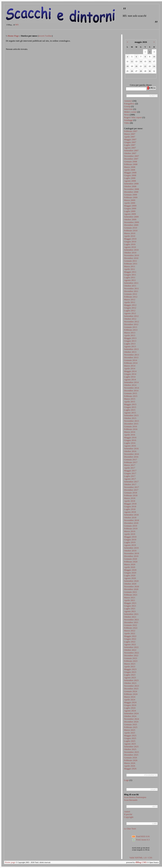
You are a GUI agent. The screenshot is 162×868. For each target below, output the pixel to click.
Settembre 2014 (131, 382)
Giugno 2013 (130, 341)
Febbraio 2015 (131, 396)
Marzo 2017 (130, 465)
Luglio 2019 (130, 542)
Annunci (128, 101)
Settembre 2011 (131, 283)
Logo (126, 780)
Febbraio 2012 (131, 297)
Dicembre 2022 (131, 655)
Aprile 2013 (130, 335)
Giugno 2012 (130, 308)
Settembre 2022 (131, 647)
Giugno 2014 (130, 374)
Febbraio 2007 (131, 131)
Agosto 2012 (130, 313)
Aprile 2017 (130, 468)
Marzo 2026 (130, 763)
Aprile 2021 (130, 600)
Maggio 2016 (130, 437)
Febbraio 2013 (131, 330)
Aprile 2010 (130, 236)
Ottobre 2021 (130, 617)
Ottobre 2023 (130, 683)
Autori (127, 812)
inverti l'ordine (45, 36)
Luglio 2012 (130, 311)
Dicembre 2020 (131, 589)
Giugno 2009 (130, 208)
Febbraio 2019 (131, 529)
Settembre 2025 (131, 747)
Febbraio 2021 (131, 595)
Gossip (127, 106)
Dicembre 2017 (131, 490)
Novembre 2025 (131, 752)
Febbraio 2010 (131, 230)
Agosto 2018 (130, 512)
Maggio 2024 (130, 702)
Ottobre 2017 (130, 484)
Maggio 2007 (130, 139)
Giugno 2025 (130, 738)
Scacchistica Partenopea (135, 797)
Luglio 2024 (130, 708)
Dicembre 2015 (131, 424)
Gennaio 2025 (131, 724)
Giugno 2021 (130, 606)
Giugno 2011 (130, 275)
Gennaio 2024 (131, 691)
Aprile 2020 (130, 567)
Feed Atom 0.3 (141, 840)
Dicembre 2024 (131, 722)
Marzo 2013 (130, 333)
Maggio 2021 (130, 603)
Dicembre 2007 (131, 159)
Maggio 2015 (130, 404)
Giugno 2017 (130, 473)
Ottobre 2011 (130, 286)
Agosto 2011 (130, 280)
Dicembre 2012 (131, 324)
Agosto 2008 (130, 181)
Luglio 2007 (130, 145)
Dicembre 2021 (131, 622)
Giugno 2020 (130, 573)
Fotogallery (129, 104)
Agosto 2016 (130, 446)
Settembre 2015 (131, 415)
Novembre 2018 (131, 520)
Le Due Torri (130, 829)
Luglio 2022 (130, 642)
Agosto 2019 (130, 545)
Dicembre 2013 (131, 357)
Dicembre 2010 (131, 258)
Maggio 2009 (130, 206)
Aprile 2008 (130, 170)
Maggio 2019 (130, 537)
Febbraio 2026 (131, 760)
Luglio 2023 (130, 675)
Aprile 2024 (130, 700)
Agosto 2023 (130, 678)
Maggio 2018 (130, 504)
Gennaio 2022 (131, 625)
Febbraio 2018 (131, 495)
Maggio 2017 (130, 471)
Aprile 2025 (130, 733)
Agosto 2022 (130, 644)
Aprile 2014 (130, 368)
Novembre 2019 (131, 553)
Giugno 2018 (130, 506)
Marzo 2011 (130, 266)
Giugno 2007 (130, 142)
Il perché (128, 814)
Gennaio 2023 (131, 658)
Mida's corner (130, 112)
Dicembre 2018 (131, 523)
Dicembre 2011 (131, 291)
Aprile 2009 (130, 203)
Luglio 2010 (130, 244)
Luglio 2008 (130, 178)
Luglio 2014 (130, 377)
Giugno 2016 (130, 440)
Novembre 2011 (131, 288)
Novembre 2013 (131, 355)
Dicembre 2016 (131, 457)
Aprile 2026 (130, 766)
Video (127, 123)
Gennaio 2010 (131, 228)
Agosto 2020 (130, 578)
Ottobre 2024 (130, 716)
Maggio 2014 (130, 371)
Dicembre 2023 (131, 689)
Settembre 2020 (131, 581)
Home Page (13, 36)
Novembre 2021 (131, 620)
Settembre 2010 (131, 250)
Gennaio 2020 (131, 559)
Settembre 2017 (131, 482)
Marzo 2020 (130, 564)
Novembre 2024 (131, 719)
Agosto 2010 (130, 247)
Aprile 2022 (130, 633)
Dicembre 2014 (131, 391)
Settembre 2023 (131, 680)
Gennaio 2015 (131, 393)
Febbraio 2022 (131, 628)
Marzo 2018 (130, 498)
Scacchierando (131, 800)
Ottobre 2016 (130, 451)
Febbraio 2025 (131, 727)
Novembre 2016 (131, 454)
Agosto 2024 (130, 711)
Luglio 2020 (130, 575)
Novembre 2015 (131, 421)
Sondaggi (128, 120)
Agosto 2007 (130, 148)
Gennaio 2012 (131, 294)
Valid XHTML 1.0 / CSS (141, 858)
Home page (10, 862)
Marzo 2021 (130, 597)
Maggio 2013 (130, 338)
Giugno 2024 (130, 705)
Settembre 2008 (131, 184)
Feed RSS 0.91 (141, 836)
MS (17, 25)
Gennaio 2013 (131, 327)
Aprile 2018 (130, 501)
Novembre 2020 (131, 586)
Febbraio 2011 (131, 264)
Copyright (129, 817)
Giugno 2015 (130, 407)
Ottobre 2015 (130, 418)
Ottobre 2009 (130, 219)
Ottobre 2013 (130, 352)
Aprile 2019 (130, 534)
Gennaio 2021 (131, 592)
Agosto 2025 (130, 744)
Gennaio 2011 (131, 261)
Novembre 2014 (131, 388)
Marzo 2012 (130, 299)
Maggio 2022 (130, 636)
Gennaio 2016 (131, 426)
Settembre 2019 (131, 548)
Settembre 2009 (131, 217)
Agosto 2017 (130, 479)
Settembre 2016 (131, 448)
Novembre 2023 (131, 686)
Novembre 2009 (131, 222)
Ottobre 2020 (130, 584)
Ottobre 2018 (130, 517)
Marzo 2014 (130, 366)
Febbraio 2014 (131, 363)
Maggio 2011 (130, 272)
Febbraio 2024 (131, 694)
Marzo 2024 (130, 697)
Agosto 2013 (130, 346)
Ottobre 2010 (130, 253)
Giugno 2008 (130, 175)
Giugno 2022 (130, 639)
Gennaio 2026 (131, 758)
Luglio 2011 (130, 277)
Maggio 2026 (130, 769)
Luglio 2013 (130, 344)
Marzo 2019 (130, 531)
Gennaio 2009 (131, 195)
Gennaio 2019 (131, 526)
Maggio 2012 (130, 305)
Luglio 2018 (130, 509)
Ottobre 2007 (130, 153)
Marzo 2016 (130, 432)
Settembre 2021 (131, 614)
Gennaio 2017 (131, 460)
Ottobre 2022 (130, 650)
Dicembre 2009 (131, 225)
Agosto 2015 (130, 413)
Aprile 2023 (130, 666)
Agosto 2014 (130, 380)
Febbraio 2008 (131, 164)
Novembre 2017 (131, 487)
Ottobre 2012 (130, 319)
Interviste (128, 109)
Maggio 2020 (130, 570)
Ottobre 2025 (130, 749)
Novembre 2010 (131, 255)
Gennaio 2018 (131, 493)
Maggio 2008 (130, 173)
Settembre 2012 (131, 316)
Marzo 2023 (130, 664)
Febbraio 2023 (131, 661)
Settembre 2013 (131, 349)
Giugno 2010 (130, 242)
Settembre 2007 (131, 150)
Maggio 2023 (130, 669)
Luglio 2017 (130, 476)
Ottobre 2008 (130, 186)
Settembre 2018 (131, 515)
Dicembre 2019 (131, 556)
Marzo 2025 (130, 730)
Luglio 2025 (130, 741)
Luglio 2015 (130, 410)
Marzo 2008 (130, 167)
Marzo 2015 (130, 399)
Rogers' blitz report (133, 117)
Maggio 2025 (130, 735)
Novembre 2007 (131, 156)
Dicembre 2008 (131, 192)
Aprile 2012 (130, 302)
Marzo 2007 (130, 134)
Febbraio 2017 (131, 462)
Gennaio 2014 (131, 360)
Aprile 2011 (130, 269)
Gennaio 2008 (131, 162)
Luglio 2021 (130, 609)
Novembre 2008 (131, 189)
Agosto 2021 (130, 611)
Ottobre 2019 (130, 551)
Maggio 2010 (130, 239)
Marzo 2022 (130, 631)
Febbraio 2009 (131, 197)
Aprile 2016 (130, 435)
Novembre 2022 (131, 653)
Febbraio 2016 (131, 429)
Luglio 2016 (130, 443)
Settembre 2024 (131, 713)
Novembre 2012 (131, 322)
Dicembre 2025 (131, 755)
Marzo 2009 (130, 200)
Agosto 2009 (130, 214)
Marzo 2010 (130, 233)
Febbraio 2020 (131, 562)
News (127, 115)
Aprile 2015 (130, 402)
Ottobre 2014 (130, 385)
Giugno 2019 (130, 540)
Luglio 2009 (130, 211)
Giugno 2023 (130, 672)
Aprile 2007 (130, 137)
